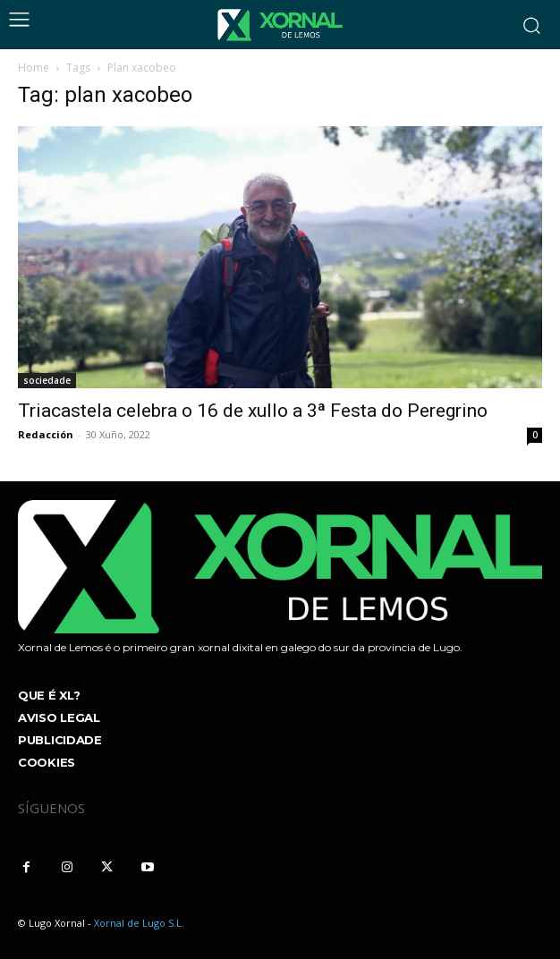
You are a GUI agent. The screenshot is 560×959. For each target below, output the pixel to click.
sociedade (47, 380)
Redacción (46, 434)
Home (34, 68)
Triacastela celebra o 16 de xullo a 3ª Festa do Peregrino (253, 411)
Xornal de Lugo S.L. (139, 923)
